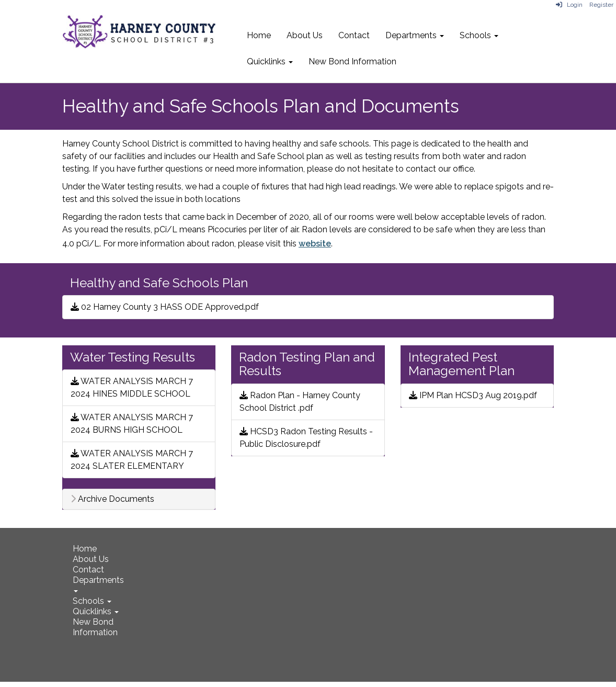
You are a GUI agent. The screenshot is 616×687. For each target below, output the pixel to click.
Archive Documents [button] (112, 499)
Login (569, 5)
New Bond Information (352, 61)
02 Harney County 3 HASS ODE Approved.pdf (165, 307)
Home (259, 35)
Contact (354, 35)
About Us (305, 35)
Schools (479, 35)
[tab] (139, 499)
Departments (415, 35)
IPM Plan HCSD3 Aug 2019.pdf (473, 395)
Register (601, 5)
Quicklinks (270, 61)
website (315, 244)
